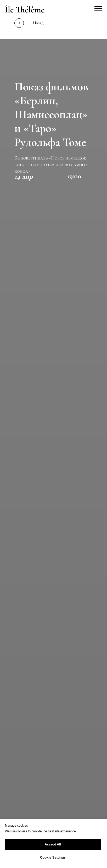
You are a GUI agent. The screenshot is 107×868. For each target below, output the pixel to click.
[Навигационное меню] (98, 9)
